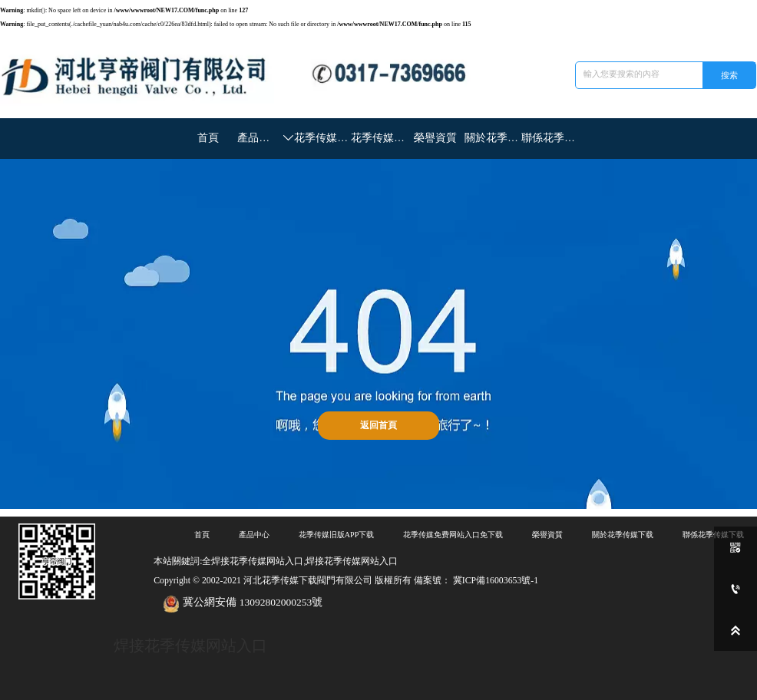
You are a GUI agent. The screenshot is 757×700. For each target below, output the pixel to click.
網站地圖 (12, 696)
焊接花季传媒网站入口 (187, 637)
